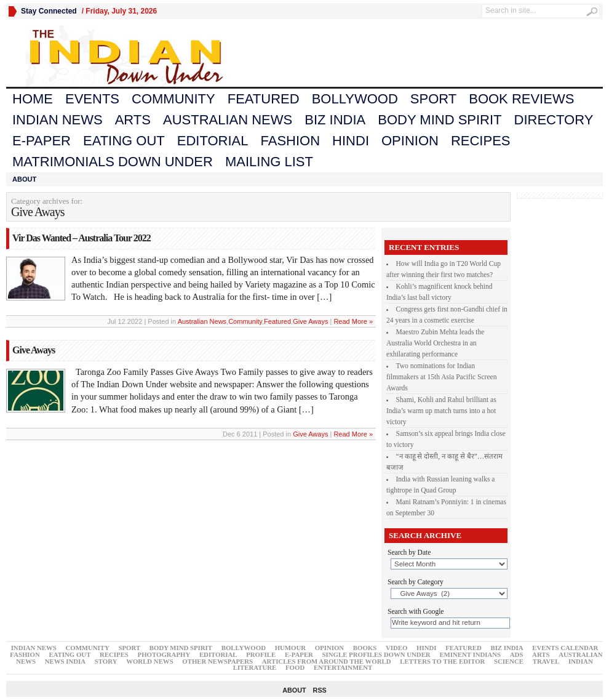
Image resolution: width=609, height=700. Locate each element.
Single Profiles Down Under (376, 654)
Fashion (291, 141)
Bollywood (355, 99)
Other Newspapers (217, 661)
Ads (517, 654)
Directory (554, 120)
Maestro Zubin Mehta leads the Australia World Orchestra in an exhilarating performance (435, 343)
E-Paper (42, 141)
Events (92, 99)
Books (365, 648)
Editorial (213, 141)
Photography (164, 654)
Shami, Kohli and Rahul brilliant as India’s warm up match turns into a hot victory (441, 411)
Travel (546, 661)
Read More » (353, 321)
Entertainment (343, 667)
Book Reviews (521, 99)
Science (509, 661)
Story (106, 661)
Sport (433, 99)
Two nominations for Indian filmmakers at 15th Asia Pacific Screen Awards (441, 377)
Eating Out (124, 141)
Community (173, 99)
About (24, 179)
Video (396, 648)
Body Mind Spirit (440, 120)
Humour (290, 648)
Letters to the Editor (442, 661)
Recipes (481, 141)
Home (33, 99)
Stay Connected (49, 11)
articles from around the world (327, 661)
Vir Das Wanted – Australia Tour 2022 (82, 238)
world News (150, 661)
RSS (320, 690)
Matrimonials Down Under (113, 162)
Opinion (410, 141)
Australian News (228, 120)
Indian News (58, 120)
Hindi (351, 141)
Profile (261, 654)
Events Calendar (565, 648)
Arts (133, 120)
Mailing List (269, 162)
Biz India (335, 120)
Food (295, 667)
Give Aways (310, 321)
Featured (264, 99)
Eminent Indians (470, 654)
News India (65, 661)
